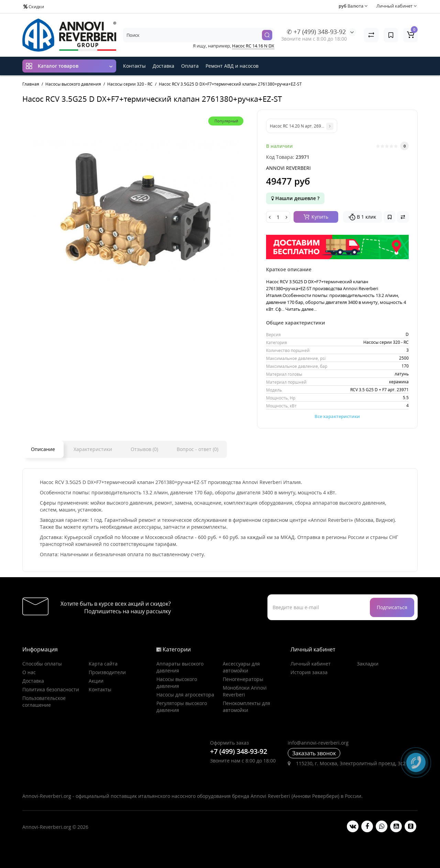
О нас (29, 672)
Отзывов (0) (144, 449)
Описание (43, 449)
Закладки (368, 664)
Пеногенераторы (243, 679)
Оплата (190, 66)
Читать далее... (301, 309)
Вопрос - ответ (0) (197, 449)
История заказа (309, 672)
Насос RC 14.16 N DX (253, 46)
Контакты (134, 66)
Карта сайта (103, 664)
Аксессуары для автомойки (241, 667)
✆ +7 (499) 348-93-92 (316, 32)
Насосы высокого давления (177, 683)
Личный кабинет (311, 664)
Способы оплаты (42, 664)
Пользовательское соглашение (44, 701)
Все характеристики (337, 416)
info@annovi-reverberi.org (318, 743)
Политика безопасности (51, 689)
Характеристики (93, 449)
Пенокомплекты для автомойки (246, 707)
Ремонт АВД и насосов (232, 66)
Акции (96, 681)
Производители (107, 672)
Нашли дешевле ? (295, 198)
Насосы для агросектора (185, 695)
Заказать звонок (314, 753)
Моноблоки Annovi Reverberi (245, 691)
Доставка (163, 66)
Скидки (34, 7)
